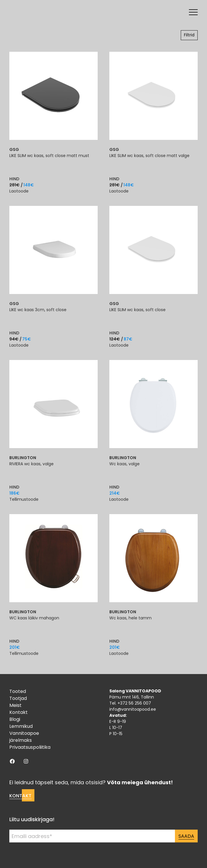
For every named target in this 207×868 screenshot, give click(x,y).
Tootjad (18, 698)
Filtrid (189, 35)
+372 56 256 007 (134, 703)
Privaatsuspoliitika (30, 747)
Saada (186, 836)
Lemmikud (21, 726)
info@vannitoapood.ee (133, 709)
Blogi (15, 719)
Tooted (18, 691)
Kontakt (19, 712)
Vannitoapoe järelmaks (24, 737)
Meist (15, 705)
